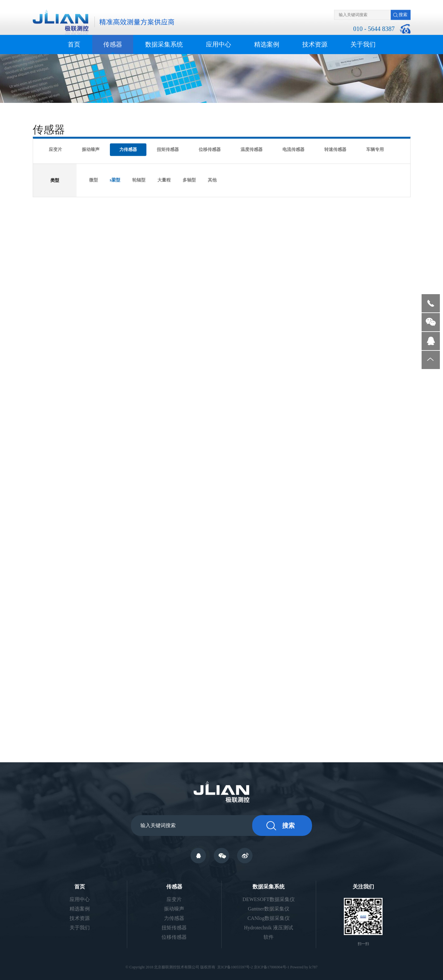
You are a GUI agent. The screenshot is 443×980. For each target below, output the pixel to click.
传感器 (113, 44)
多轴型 (189, 180)
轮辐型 (139, 180)
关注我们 (363, 887)
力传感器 (128, 150)
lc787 (313, 967)
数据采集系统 (164, 44)
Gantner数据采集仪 (269, 909)
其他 (212, 180)
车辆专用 (375, 150)
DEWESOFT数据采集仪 (268, 899)
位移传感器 (210, 150)
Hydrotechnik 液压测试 (269, 928)
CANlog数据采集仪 (269, 918)
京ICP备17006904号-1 (272, 967)
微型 (94, 180)
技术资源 (315, 44)
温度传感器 (252, 150)
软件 (269, 937)
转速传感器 (335, 150)
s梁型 (115, 180)
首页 (74, 44)
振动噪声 (91, 150)
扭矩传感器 (168, 150)
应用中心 (219, 44)
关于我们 (363, 44)
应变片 (55, 150)
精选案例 (267, 44)
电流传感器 (293, 150)
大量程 (164, 180)
